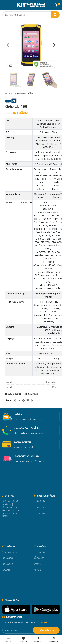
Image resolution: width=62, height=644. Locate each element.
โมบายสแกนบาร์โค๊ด (24, 93)
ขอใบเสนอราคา (15, 394)
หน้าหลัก (9, 93)
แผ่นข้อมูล (33, 394)
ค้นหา (55, 15)
